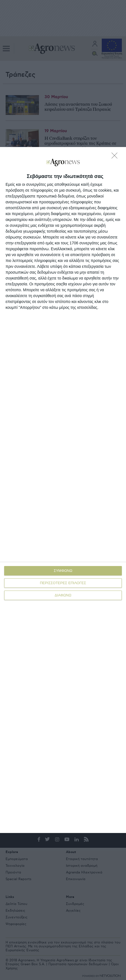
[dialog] (63, 490)
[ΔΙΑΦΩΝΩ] (116, 157)
